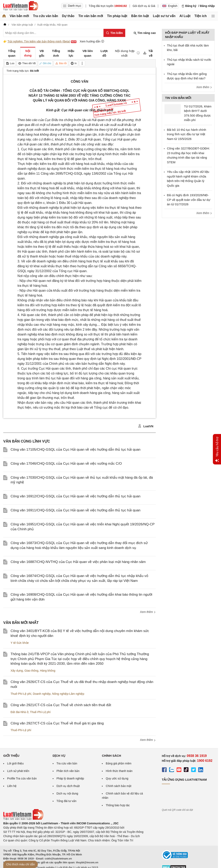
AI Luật (185, 16)
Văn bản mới (19, 16)
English (170, 6)
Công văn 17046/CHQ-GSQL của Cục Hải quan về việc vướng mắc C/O (66, 464)
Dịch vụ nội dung (67, 793)
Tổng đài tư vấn (66, 801)
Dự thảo (68, 16)
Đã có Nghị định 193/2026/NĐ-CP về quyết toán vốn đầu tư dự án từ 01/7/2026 (189, 200)
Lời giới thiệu (15, 763)
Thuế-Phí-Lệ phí (21, 694)
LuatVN (146, 426)
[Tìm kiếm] (114, 33)
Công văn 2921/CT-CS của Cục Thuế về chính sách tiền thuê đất (61, 705)
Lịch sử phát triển (18, 771)
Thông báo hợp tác (118, 805)
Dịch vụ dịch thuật (68, 786)
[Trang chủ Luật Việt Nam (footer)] (23, 819)
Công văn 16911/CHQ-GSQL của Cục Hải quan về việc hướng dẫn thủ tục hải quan (76, 510)
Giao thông (31, 671)
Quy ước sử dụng (117, 778)
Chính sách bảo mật (119, 786)
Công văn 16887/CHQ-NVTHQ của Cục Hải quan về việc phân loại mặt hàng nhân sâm (78, 562)
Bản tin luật (140, 16)
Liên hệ (12, 786)
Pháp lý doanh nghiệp (70, 778)
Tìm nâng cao (145, 33)
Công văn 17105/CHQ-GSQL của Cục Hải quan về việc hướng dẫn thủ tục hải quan (76, 450)
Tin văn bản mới (91, 16)
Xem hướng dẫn (92, 41)
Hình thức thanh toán (119, 771)
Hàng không (48, 671)
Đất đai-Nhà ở (20, 712)
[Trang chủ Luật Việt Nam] (21, 6)
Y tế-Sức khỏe (20, 643)
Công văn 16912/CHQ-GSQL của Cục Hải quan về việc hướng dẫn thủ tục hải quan (76, 496)
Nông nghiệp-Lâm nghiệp (68, 694)
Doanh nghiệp (42, 694)
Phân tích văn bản (68, 771)
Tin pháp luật (117, 16)
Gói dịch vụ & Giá (144, 6)
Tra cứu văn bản (45, 16)
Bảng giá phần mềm (119, 763)
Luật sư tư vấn (164, 16)
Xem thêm (148, 612)
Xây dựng (17, 671)
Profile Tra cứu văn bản (22, 778)
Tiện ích (200, 16)
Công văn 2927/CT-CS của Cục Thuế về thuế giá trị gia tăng (57, 723)
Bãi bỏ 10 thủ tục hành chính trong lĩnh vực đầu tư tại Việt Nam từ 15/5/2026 (187, 134)
